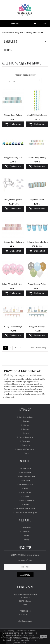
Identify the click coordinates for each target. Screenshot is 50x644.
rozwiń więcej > (9, 397)
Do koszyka (13, 124)
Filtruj (8, 50)
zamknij (43, 637)
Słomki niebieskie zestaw (37, 115)
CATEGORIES (10, 41)
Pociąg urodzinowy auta (13, 157)
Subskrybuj (25, 575)
